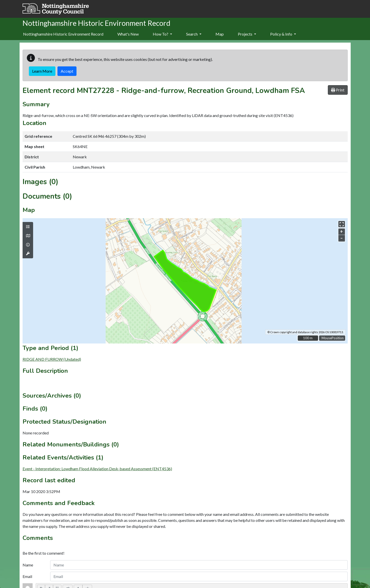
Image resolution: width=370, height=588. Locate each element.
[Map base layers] (28, 236)
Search (194, 34)
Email (27, 576)
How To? (162, 34)
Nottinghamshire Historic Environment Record (63, 34)
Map (220, 34)
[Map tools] (28, 254)
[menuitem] (128, 34)
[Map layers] (28, 227)
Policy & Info (283, 34)
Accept (67, 71)
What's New (128, 34)
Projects (247, 34)
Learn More (42, 71)
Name (28, 565)
